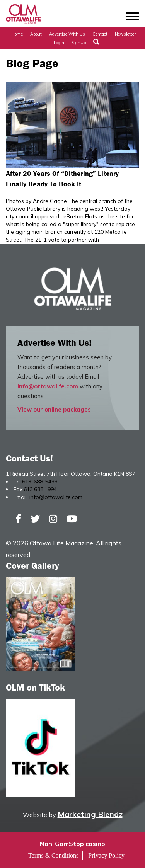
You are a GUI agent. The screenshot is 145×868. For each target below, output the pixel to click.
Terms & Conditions (53, 855)
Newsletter (125, 34)
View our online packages (54, 409)
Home (17, 34)
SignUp (79, 43)
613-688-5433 (40, 482)
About (36, 34)
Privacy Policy (106, 855)
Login (59, 43)
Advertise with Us (67, 34)
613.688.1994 (40, 489)
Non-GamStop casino (72, 844)
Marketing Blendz (90, 814)
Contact (100, 34)
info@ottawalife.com (48, 386)
